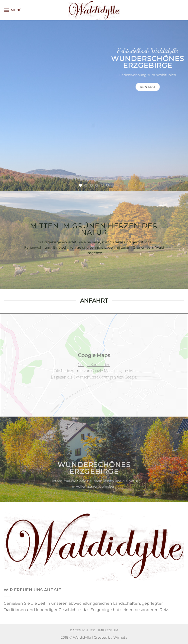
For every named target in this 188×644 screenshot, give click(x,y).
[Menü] (13, 10)
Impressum (108, 630)
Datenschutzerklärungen (95, 377)
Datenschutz (82, 630)
